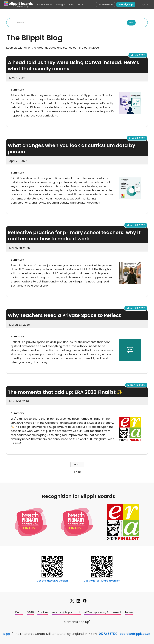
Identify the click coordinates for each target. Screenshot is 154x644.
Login (145, 5)
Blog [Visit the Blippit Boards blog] (72, 5)
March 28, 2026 (136, 225)
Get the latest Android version (102, 581)
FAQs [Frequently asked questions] (81, 5)
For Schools (44, 5)
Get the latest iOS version (52, 581)
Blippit (7, 634)
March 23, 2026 (136, 308)
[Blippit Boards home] (18, 5)
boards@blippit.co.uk (135, 634)
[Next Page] (77, 465)
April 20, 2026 (137, 138)
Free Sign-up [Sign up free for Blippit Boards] (126, 4)
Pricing (61, 5)
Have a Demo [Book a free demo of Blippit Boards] (105, 4)
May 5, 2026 (138, 55)
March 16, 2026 (136, 385)
